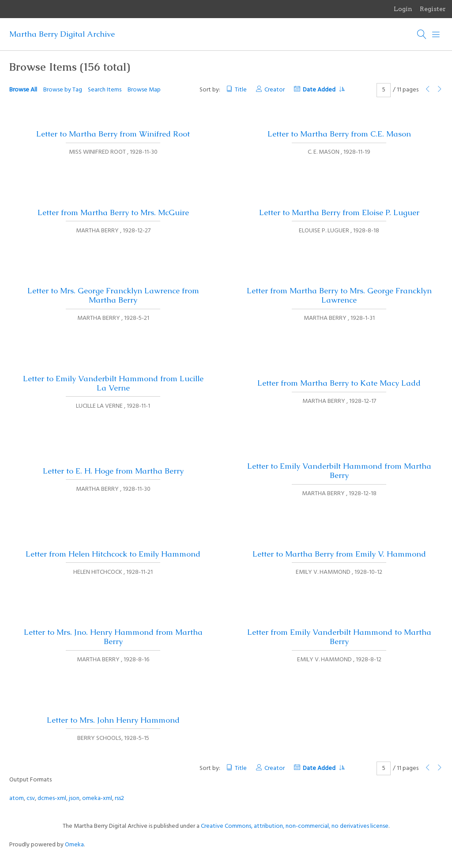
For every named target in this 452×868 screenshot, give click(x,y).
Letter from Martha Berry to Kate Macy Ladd (339, 383)
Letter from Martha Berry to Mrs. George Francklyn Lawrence (339, 295)
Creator (275, 90)
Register (433, 9)
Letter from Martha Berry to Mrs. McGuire (113, 212)
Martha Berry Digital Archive (62, 34)
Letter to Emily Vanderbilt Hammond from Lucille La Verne (113, 383)
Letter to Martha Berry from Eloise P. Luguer (339, 212)
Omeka (74, 845)
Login (403, 9)
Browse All (23, 90)
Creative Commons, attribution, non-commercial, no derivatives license (295, 826)
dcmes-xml (52, 798)
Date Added (324, 90)
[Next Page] (440, 90)
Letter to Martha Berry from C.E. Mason (339, 134)
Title (241, 90)
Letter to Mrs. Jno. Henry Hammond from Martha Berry (113, 637)
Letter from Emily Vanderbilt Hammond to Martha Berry (339, 637)
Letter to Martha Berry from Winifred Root (113, 134)
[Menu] (436, 34)
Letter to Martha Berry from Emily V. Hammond (339, 554)
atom (17, 798)
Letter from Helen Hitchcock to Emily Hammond (113, 554)
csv (31, 798)
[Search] (422, 34)
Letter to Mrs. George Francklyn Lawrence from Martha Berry (113, 295)
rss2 (119, 798)
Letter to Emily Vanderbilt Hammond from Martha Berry (339, 471)
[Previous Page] (428, 90)
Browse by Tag (63, 90)
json (74, 798)
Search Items (105, 90)
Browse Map (144, 90)
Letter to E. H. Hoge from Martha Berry (113, 471)
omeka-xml (97, 798)
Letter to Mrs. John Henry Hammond (113, 720)
